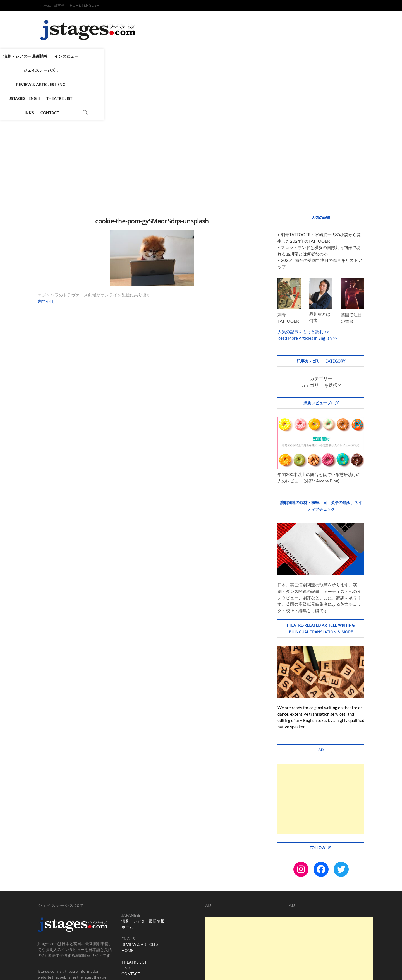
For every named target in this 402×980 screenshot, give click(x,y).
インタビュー (103, 56)
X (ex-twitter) (173, 932)
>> (326, 279)
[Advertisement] (201, 106)
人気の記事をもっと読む (301, 279)
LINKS (127, 915)
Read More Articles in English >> (308, 285)
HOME (127, 897)
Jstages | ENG (232, 56)
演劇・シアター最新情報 (143, 868)
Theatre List (269, 56)
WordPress (145, 970)
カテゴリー (321, 325)
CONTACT (131, 921)
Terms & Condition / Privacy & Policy (313, 969)
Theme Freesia (124, 970)
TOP (251, 969)
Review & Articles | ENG (188, 56)
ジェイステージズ (138, 56)
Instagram (130, 932)
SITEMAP (354, 969)
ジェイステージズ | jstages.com (65, 970)
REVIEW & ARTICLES (140, 891)
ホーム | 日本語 (52, 5)
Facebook (150, 932)
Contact (315, 56)
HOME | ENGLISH (85, 5)
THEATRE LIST (134, 909)
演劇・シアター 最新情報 (63, 56)
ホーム (127, 874)
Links (294, 56)
